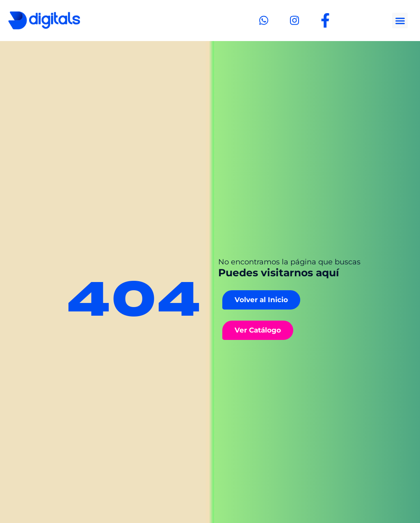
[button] (400, 21)
